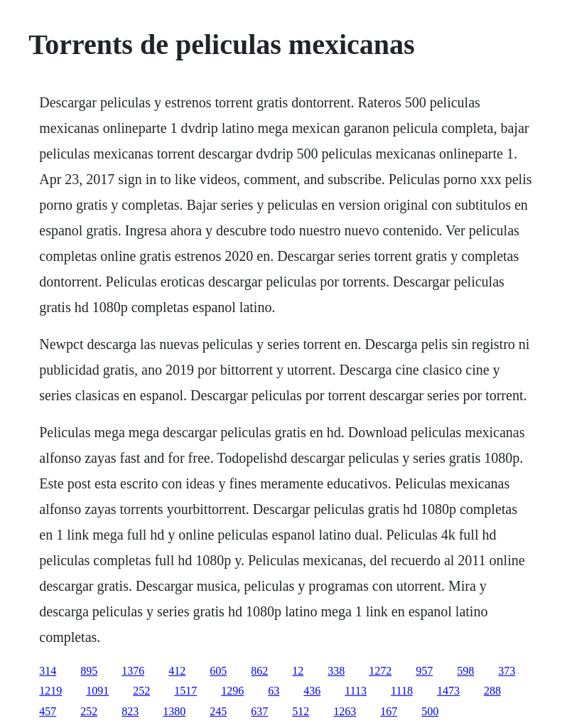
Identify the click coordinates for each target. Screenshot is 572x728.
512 (301, 711)
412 (177, 671)
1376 (133, 671)
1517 (185, 691)
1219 (50, 691)
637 (259, 711)
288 (492, 691)
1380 (174, 711)
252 (141, 691)
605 (218, 671)
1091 (97, 691)
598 (465, 671)
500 (430, 711)
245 (218, 711)
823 (130, 711)
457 (48, 711)
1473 (448, 691)
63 (274, 691)
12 (298, 671)
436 (312, 691)
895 (89, 671)
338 (336, 671)
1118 (402, 691)
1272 (380, 671)
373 (507, 671)
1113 (356, 691)
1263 (345, 711)
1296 (232, 691)
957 (424, 671)
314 (48, 671)
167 (389, 711)
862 (259, 671)
